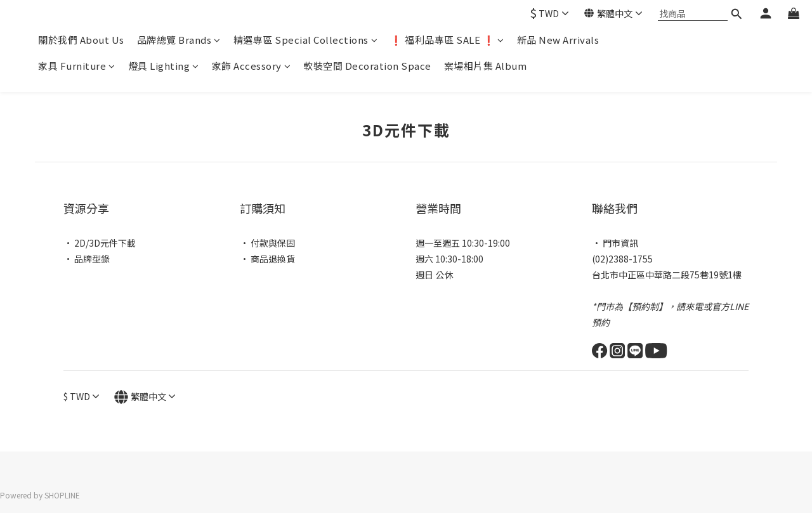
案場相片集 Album (486, 66)
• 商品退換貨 (267, 259)
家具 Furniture (77, 66)
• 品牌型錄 (87, 259)
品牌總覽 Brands (179, 40)
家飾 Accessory (252, 66)
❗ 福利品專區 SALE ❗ (447, 40)
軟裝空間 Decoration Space (367, 66)
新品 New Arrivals (558, 40)
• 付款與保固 (267, 243)
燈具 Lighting (164, 66)
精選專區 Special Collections (306, 40)
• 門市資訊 (615, 243)
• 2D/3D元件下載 (100, 243)
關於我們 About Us (81, 40)
